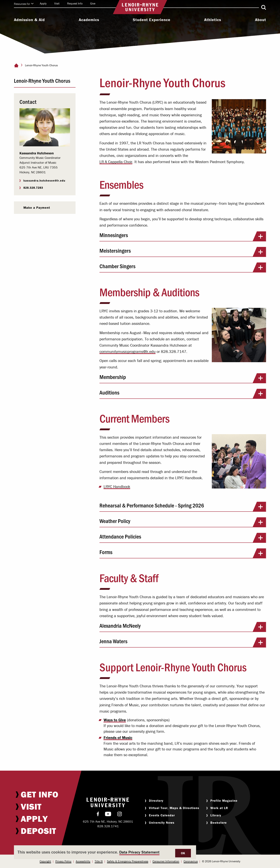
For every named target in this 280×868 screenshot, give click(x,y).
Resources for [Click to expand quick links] (24, 4)
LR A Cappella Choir (116, 162)
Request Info (75, 3)
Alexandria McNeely (183, 627)
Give (93, 3)
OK (183, 853)
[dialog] (105, 852)
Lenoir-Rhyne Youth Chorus (42, 80)
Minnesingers (183, 236)
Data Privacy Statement (139, 852)
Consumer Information (166, 861)
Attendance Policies (183, 538)
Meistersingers (183, 252)
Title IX (99, 861)
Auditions (183, 394)
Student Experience (152, 20)
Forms (183, 553)
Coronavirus (191, 861)
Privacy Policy (63, 861)
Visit (57, 3)
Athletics (213, 20)
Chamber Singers (183, 267)
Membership (183, 378)
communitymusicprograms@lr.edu (127, 352)
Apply (43, 3)
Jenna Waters (183, 642)
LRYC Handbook (117, 487)
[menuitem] (29, 20)
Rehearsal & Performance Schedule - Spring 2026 (183, 507)
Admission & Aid (29, 20)
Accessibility (83, 861)
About (261, 20)
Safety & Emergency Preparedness (128, 861)
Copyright (45, 861)
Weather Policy (183, 522)
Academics (89, 20)
